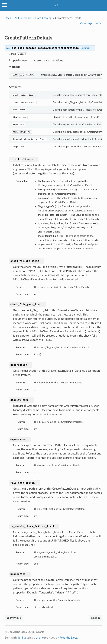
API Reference (23, 18)
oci (56, 5)
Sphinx (22, 638)
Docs (8, 18)
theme (40, 638)
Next (96, 618)
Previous (14, 618)
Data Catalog (43, 18)
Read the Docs (68, 638)
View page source (91, 23)
